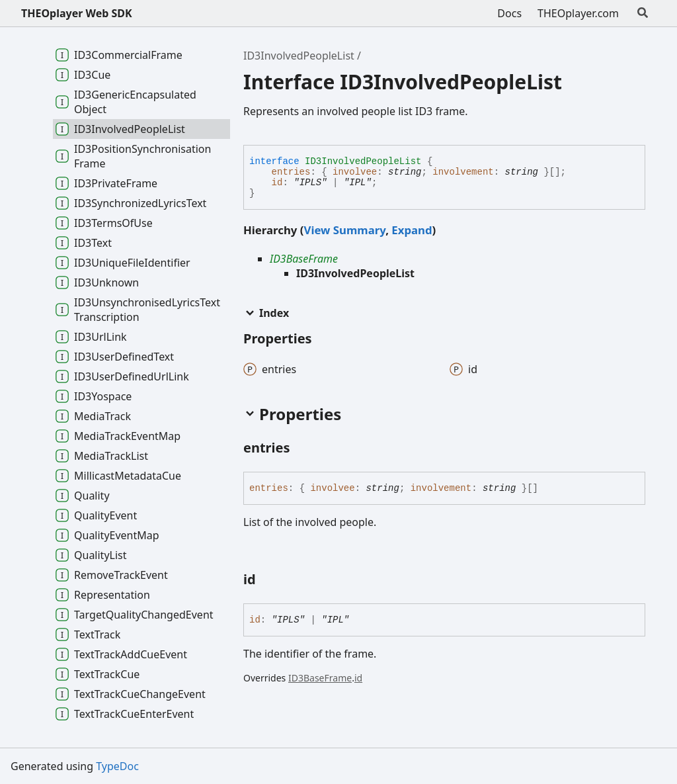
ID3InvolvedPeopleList (299, 56)
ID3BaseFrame (304, 259)
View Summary (344, 230)
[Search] (643, 13)
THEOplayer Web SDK (77, 13)
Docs (509, 13)
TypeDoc (117, 766)
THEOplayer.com (578, 13)
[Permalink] (302, 449)
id (277, 183)
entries (291, 172)
